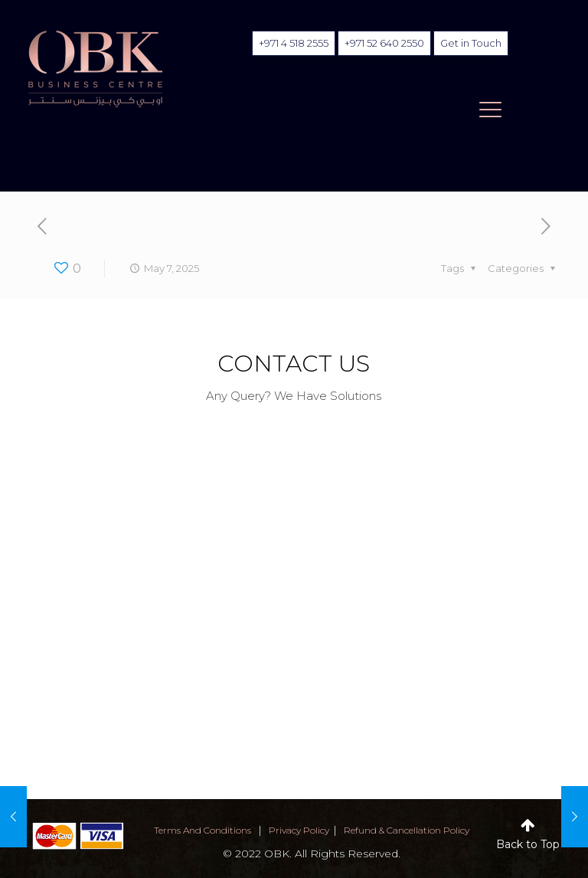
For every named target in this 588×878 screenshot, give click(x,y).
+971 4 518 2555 (294, 43)
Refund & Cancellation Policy (407, 830)
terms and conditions (203, 830)
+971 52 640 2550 (384, 43)
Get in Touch (471, 43)
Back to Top (528, 844)
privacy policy (299, 830)
